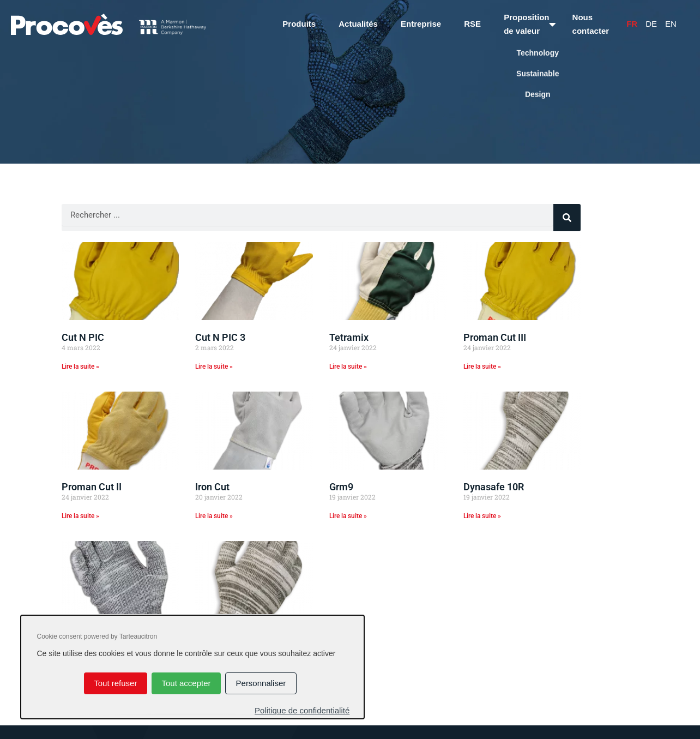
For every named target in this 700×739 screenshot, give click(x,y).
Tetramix (349, 337)
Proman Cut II (92, 487)
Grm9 (341, 487)
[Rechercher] (567, 218)
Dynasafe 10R (494, 487)
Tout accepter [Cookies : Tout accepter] (186, 683)
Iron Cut (212, 487)
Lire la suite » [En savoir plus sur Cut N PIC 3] (214, 367)
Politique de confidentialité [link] (302, 710)
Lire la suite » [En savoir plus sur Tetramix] (348, 367)
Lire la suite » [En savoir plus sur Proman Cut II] (80, 516)
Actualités (358, 24)
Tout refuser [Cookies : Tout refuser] (115, 683)
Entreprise (421, 24)
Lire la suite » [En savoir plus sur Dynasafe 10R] (482, 516)
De (651, 24)
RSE (472, 24)
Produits (299, 24)
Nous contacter (591, 24)
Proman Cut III (495, 337)
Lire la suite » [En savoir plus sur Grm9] (348, 516)
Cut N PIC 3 (220, 337)
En (671, 24)
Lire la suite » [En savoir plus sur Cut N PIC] (80, 367)
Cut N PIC (83, 337)
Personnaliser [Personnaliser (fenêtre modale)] (261, 683)
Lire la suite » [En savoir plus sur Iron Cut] (214, 516)
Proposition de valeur (526, 24)
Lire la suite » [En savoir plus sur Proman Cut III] (482, 367)
